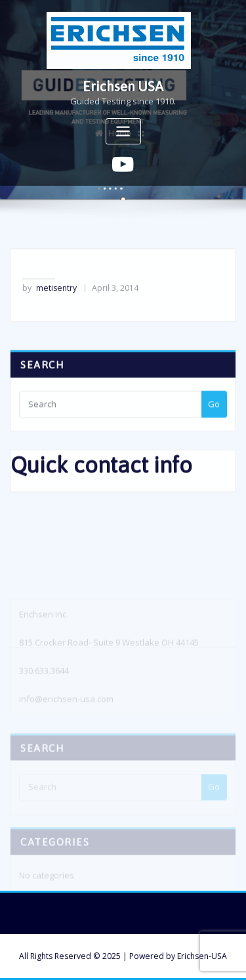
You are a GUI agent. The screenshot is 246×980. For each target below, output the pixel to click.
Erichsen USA (123, 86)
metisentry (50, 297)
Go (214, 414)
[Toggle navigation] (123, 132)
